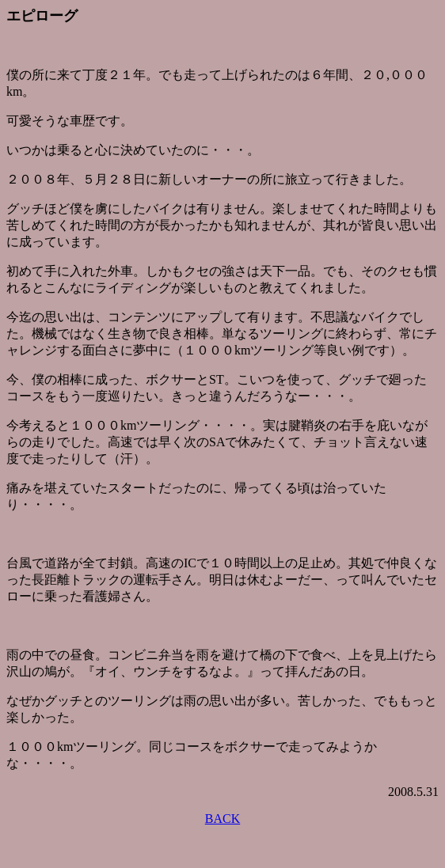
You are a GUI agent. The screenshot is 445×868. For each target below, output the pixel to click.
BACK (222, 819)
